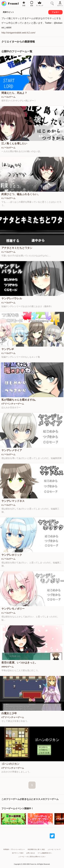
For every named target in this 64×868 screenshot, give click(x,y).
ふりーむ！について (54, 849)
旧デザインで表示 (18, 853)
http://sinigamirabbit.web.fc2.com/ (18, 33)
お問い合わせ (31, 853)
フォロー (55, 12)
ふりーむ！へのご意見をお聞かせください (32, 857)
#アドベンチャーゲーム (13, 404)
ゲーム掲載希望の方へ (45, 853)
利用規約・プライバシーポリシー (14, 849)
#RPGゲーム (8, 667)
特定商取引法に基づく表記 (36, 849)
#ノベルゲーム (8, 97)
